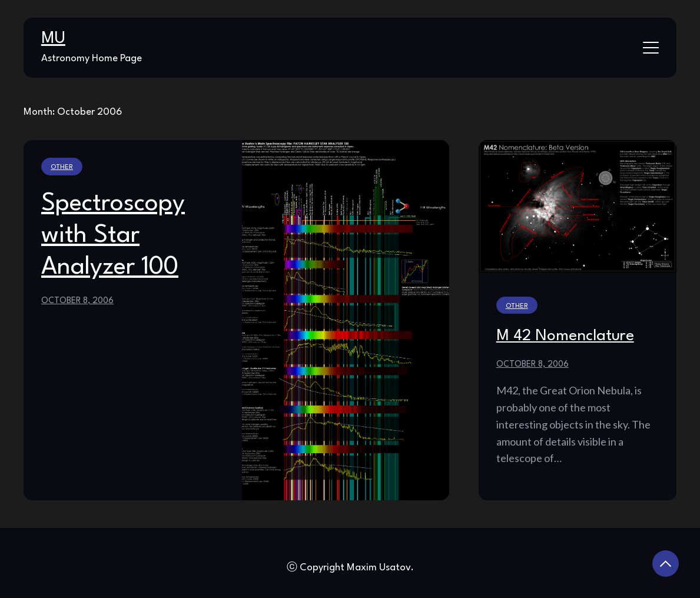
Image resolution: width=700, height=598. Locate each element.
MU (53, 39)
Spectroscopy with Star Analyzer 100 (113, 235)
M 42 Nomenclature (565, 336)
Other (62, 167)
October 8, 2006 (77, 301)
